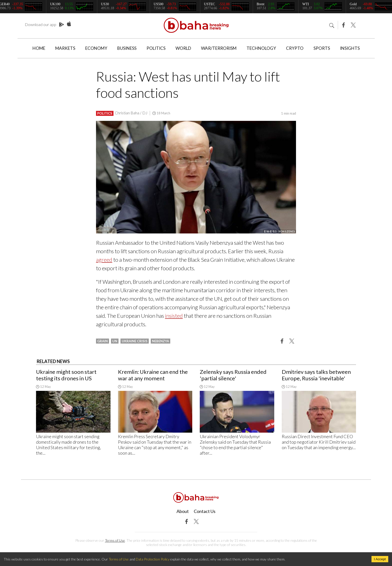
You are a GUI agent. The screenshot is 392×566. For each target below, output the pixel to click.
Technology (261, 48)
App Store (69, 24)
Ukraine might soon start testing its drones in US (66, 375)
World (183, 48)
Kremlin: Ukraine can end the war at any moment (153, 375)
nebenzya (160, 341)
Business (127, 48)
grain (102, 341)
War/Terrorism (219, 48)
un (115, 341)
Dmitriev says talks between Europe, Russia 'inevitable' (316, 375)
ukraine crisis (135, 341)
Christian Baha (127, 113)
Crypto (295, 48)
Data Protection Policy (153, 559)
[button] (282, 341)
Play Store (61, 25)
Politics (156, 48)
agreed (104, 260)
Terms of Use (115, 540)
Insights (350, 48)
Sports (322, 48)
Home (39, 48)
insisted (174, 316)
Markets (65, 48)
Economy (96, 48)
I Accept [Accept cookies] (380, 559)
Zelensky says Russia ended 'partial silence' (233, 375)
